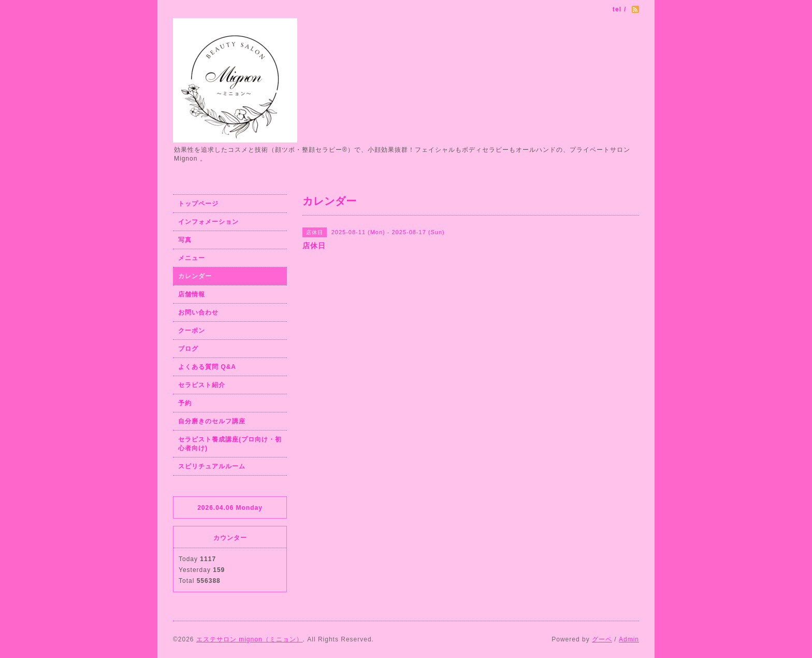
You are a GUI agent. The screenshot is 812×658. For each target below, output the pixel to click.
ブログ (188, 349)
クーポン (192, 331)
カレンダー (195, 276)
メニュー (192, 258)
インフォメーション (208, 222)
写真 (185, 240)
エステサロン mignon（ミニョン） (250, 639)
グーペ (602, 639)
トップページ (198, 204)
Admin (629, 639)
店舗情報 (192, 294)
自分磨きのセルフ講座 (212, 421)
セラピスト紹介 (202, 385)
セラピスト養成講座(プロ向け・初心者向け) (230, 444)
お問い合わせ (198, 312)
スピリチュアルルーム (212, 466)
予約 (185, 403)
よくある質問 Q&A (207, 367)
